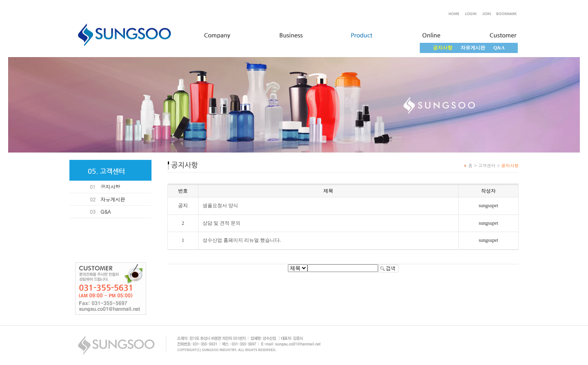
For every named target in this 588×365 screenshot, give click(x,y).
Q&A (499, 48)
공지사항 (110, 187)
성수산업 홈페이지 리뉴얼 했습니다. (242, 240)
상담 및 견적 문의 (222, 223)
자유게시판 (473, 48)
